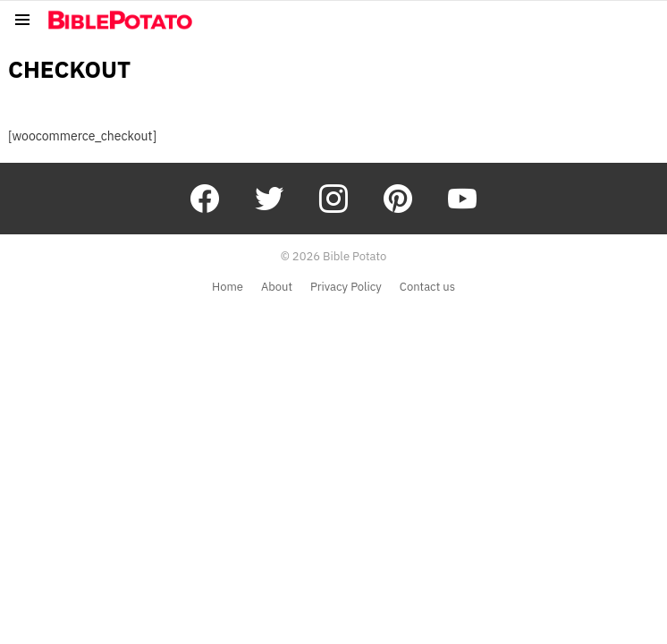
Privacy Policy (346, 287)
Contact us (427, 287)
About (277, 287)
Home (228, 287)
